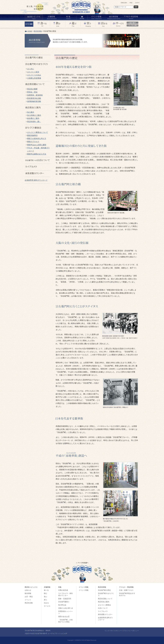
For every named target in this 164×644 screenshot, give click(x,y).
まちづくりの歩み (34, 75)
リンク (107, 631)
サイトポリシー (116, 631)
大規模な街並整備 (34, 78)
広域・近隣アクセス (126, 590)
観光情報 (28, 593)
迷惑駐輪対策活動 (34, 101)
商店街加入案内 (104, 602)
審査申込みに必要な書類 (37, 145)
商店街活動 (29, 603)
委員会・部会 (32, 92)
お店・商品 (29, 597)
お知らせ (28, 590)
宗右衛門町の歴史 (104, 590)
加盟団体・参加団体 (35, 95)
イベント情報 (84, 590)
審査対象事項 (32, 135)
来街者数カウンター (105, 614)
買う (46, 600)
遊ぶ (46, 597)
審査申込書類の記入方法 (37, 154)
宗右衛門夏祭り (64, 602)
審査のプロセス (33, 142)
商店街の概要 (32, 89)
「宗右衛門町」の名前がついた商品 (65, 621)
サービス (47, 606)
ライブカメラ (103, 611)
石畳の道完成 (63, 590)
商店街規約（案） (34, 122)
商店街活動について (105, 599)
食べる (46, 590)
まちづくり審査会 (104, 605)
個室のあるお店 (64, 617)
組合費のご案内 (33, 118)
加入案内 (31, 112)
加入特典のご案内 (34, 115)
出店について (103, 608)
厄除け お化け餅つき (66, 608)
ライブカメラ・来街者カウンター (65, 594)
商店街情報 (38, 31)
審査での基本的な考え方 (37, 138)
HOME (30, 31)
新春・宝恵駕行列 (65, 599)
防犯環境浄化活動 (34, 98)
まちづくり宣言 (33, 72)
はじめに (31, 69)
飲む (46, 593)
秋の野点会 (62, 605)
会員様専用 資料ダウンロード (36, 180)
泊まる (46, 603)
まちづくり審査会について (38, 132)
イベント (28, 600)
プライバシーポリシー (131, 631)
